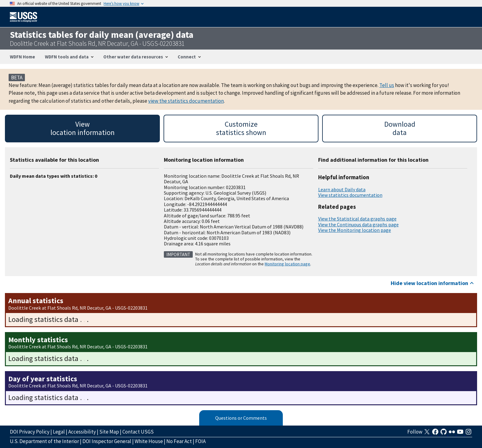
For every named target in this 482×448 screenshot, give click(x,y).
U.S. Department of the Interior (44, 441)
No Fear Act (179, 441)
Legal (59, 432)
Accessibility (82, 432)
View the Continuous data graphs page (358, 224)
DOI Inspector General (107, 441)
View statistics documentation (350, 195)
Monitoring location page (287, 264)
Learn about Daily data (342, 189)
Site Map (109, 432)
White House (149, 441)
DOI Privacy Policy (30, 432)
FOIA (200, 441)
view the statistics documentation (186, 101)
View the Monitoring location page (355, 230)
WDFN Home (22, 57)
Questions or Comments (241, 418)
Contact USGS (138, 432)
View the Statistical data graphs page (357, 219)
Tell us (387, 85)
